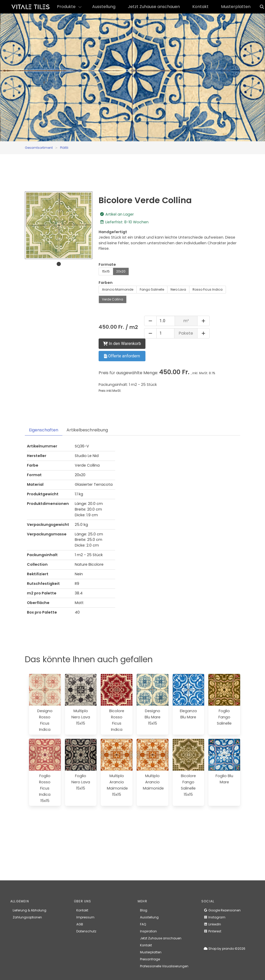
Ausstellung (104, 7)
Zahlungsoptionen (27, 917)
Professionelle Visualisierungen (164, 966)
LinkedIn (212, 924)
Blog (144, 910)
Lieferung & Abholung (30, 910)
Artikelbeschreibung (87, 430)
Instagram (215, 917)
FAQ (143, 924)
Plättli (64, 148)
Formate (107, 264)
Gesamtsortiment (39, 148)
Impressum (85, 917)
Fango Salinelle (152, 289)
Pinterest (212, 931)
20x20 (121, 271)
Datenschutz (86, 931)
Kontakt (200, 7)
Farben (106, 283)
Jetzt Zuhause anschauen (154, 7)
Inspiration (148, 931)
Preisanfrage (150, 959)
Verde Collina (113, 299)
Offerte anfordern (122, 356)
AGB (80, 924)
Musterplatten (236, 7)
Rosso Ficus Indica (208, 289)
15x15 (106, 271)
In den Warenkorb (122, 344)
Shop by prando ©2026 (224, 949)
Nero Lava (178, 289)
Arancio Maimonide (118, 289)
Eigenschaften (44, 430)
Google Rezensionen (222, 910)
